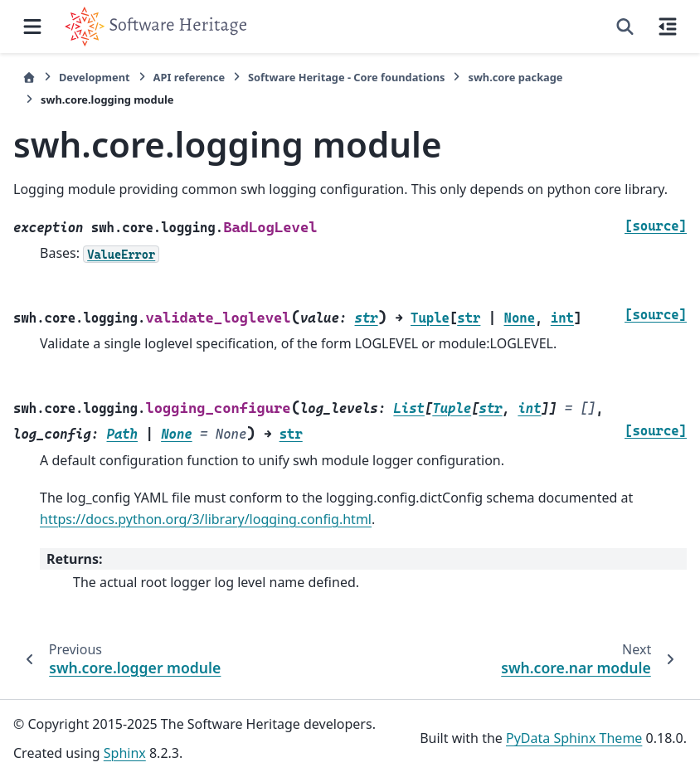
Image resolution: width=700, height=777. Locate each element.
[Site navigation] (32, 27)
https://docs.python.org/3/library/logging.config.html (206, 519)
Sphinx (125, 753)
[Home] (29, 78)
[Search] (625, 27)
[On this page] (668, 27)
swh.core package (515, 77)
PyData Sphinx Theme (574, 738)
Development (95, 77)
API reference (189, 77)
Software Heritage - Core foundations (346, 77)
